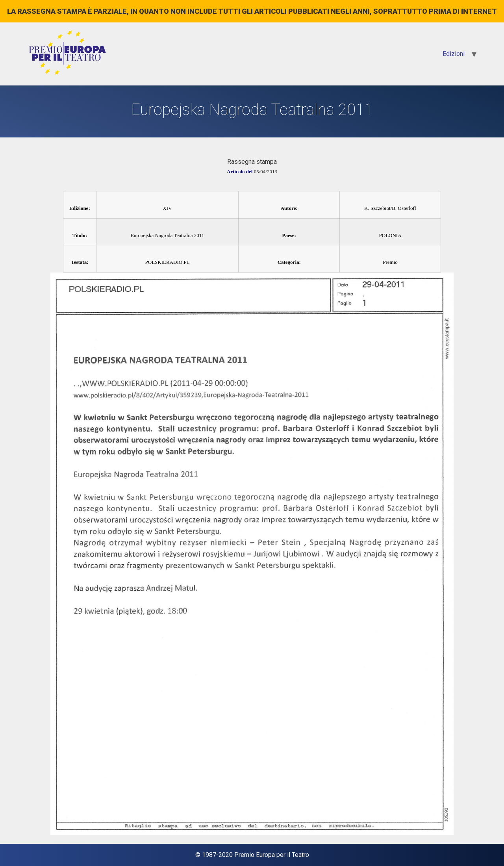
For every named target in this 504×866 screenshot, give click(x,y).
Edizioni (454, 54)
